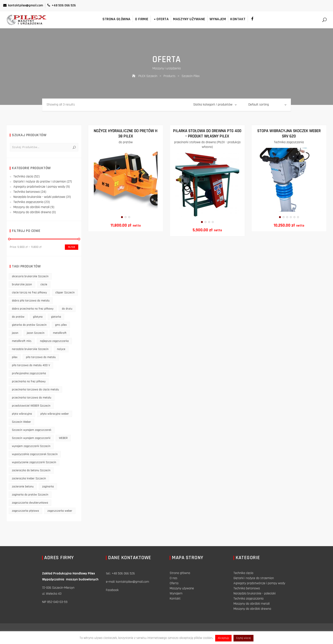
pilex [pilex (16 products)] (15, 357)
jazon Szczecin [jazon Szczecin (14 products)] (36, 333)
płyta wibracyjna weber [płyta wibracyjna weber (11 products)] (55, 414)
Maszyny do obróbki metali (31, 207)
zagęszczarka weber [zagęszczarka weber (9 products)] (60, 511)
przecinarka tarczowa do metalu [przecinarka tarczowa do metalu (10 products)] (32, 398)
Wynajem (218, 19)
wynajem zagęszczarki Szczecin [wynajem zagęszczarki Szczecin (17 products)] (31, 446)
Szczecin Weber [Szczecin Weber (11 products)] (21, 422)
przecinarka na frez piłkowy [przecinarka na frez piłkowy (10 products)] (29, 381)
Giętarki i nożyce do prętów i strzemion (40, 182)
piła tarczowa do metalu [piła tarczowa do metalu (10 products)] (41, 357)
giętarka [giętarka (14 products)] (56, 317)
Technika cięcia (23, 176)
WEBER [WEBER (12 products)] (63, 438)
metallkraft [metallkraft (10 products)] (60, 333)
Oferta (161, 19)
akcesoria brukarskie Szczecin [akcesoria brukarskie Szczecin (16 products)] (30, 276)
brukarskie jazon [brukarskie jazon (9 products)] (22, 284)
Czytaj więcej (243, 638)
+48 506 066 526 (62, 5)
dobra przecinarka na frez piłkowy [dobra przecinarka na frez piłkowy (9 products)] (33, 309)
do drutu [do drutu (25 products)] (67, 309)
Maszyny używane (189, 19)
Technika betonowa (27, 192)
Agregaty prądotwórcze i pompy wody (39, 187)
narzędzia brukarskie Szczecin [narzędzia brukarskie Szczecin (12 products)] (30, 349)
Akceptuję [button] (223, 638)
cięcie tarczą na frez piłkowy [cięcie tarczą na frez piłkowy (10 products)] (29, 293)
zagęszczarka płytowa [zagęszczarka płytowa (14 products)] (25, 511)
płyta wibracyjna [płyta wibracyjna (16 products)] (22, 414)
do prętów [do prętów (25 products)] (18, 317)
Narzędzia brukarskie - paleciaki (255, 593)
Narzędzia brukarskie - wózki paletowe (39, 197)
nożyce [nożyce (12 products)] (61, 349)
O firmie (142, 19)
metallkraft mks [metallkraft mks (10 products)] (22, 341)
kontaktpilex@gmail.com (23, 5)
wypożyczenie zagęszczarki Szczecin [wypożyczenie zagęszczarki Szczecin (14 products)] (34, 462)
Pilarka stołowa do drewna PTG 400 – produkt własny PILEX (207, 134)
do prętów (126, 142)
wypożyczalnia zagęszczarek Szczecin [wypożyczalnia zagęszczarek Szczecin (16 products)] (35, 454)
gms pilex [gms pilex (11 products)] (61, 325)
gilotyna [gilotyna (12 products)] (38, 317)
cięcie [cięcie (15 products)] (44, 284)
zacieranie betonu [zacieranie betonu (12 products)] (23, 487)
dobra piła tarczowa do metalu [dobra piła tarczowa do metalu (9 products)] (31, 301)
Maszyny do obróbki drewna (32, 212)
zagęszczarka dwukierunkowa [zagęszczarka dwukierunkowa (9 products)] (30, 503)
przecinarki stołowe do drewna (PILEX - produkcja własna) (207, 145)
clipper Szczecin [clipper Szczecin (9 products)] (65, 293)
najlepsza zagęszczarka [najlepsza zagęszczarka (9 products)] (54, 341)
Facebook (112, 590)
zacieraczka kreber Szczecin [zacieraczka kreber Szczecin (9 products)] (29, 478)
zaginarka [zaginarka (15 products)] (48, 487)
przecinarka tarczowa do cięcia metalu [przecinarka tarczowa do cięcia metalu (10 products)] (35, 390)
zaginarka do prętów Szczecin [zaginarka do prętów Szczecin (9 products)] (30, 495)
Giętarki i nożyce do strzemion (254, 578)
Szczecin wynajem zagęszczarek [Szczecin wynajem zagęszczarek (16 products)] (32, 430)
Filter (72, 247)
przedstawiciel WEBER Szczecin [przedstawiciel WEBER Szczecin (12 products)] (31, 406)
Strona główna (117, 19)
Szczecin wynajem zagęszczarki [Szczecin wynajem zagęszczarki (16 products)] (31, 438)
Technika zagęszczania (289, 142)
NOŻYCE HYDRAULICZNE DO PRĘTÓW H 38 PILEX (126, 134)
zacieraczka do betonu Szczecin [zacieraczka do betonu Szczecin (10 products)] (31, 470)
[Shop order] (267, 105)
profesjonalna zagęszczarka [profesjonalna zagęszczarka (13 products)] (29, 373)
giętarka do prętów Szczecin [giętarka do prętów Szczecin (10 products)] (29, 325)
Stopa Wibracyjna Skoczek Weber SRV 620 (289, 134)
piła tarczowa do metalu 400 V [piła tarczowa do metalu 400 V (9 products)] (31, 365)
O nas (174, 578)
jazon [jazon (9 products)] (15, 333)
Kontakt (238, 19)
